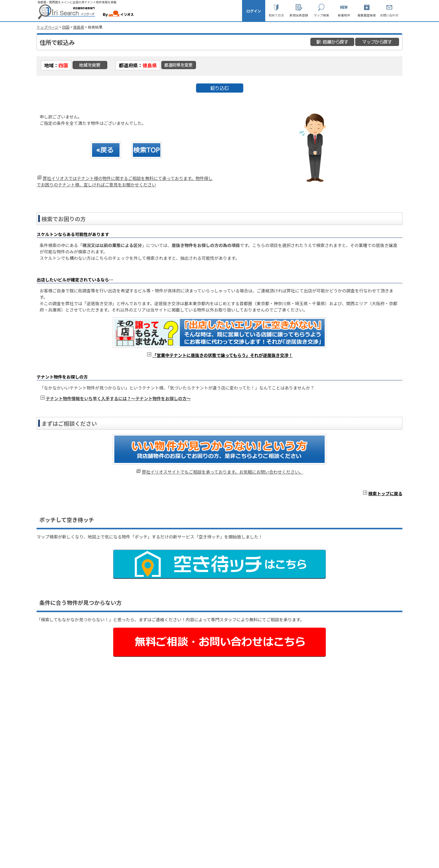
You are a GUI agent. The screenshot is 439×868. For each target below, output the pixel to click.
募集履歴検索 (367, 15)
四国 (66, 27)
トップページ (48, 27)
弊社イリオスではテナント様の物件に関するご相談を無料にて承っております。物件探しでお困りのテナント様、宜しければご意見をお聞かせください (125, 181)
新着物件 (344, 15)
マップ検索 (321, 15)
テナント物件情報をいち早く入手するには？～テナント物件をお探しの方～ (118, 398)
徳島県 (79, 27)
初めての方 (276, 15)
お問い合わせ (389, 15)
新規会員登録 (299, 15)
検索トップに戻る (385, 493)
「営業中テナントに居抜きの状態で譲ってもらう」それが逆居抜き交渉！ (223, 355)
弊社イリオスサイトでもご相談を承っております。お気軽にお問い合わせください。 (222, 472)
